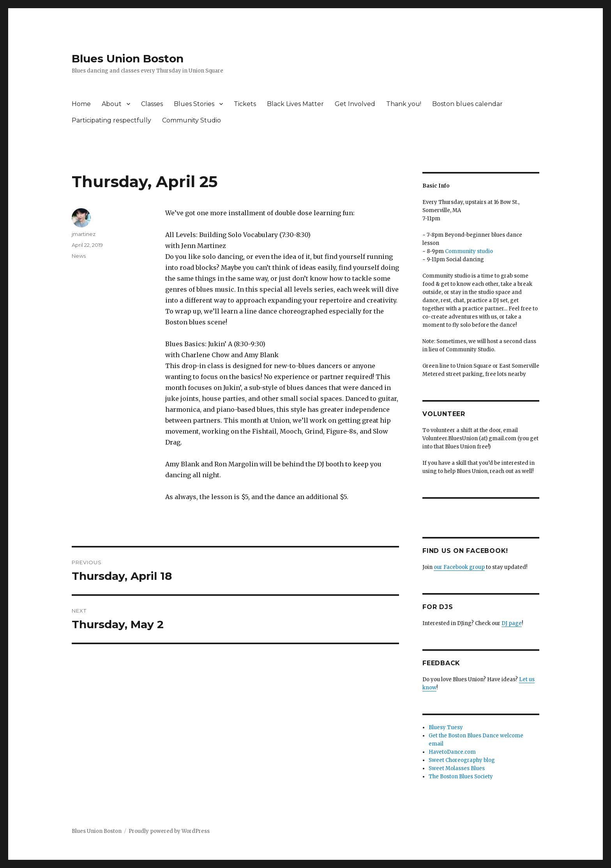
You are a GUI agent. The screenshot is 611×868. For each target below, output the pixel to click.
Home (81, 104)
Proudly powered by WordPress (169, 831)
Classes (152, 104)
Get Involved (355, 104)
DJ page (512, 623)
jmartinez (84, 234)
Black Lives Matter (295, 104)
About (112, 104)
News (79, 256)
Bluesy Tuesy (446, 727)
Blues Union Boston (128, 58)
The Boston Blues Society (461, 777)
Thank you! (404, 104)
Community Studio (192, 120)
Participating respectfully (111, 120)
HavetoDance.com (452, 752)
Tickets (245, 104)
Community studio (469, 251)
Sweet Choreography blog (462, 760)
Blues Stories (194, 104)
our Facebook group (459, 567)
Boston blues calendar (467, 104)
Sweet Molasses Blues (457, 768)
